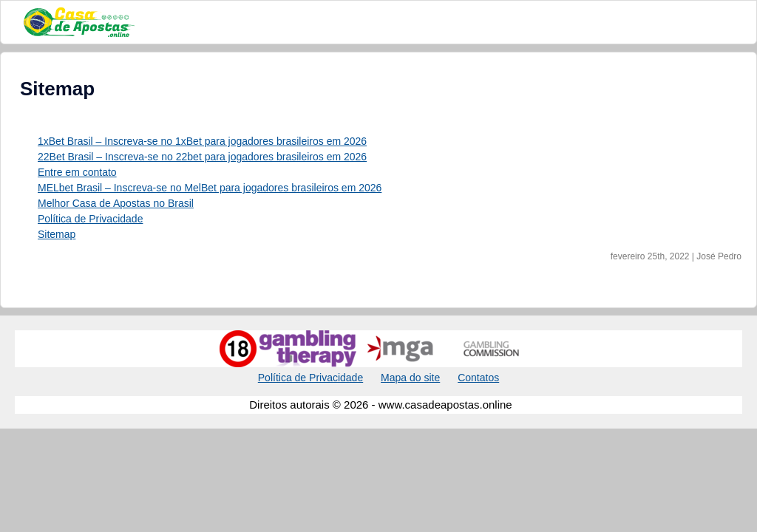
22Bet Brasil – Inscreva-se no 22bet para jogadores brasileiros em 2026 (202, 157)
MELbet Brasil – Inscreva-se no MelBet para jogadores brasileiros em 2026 (210, 188)
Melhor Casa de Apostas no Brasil (116, 203)
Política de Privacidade (90, 219)
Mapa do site (410, 378)
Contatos (478, 378)
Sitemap (57, 234)
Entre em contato (77, 172)
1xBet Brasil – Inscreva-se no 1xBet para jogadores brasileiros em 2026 (202, 141)
